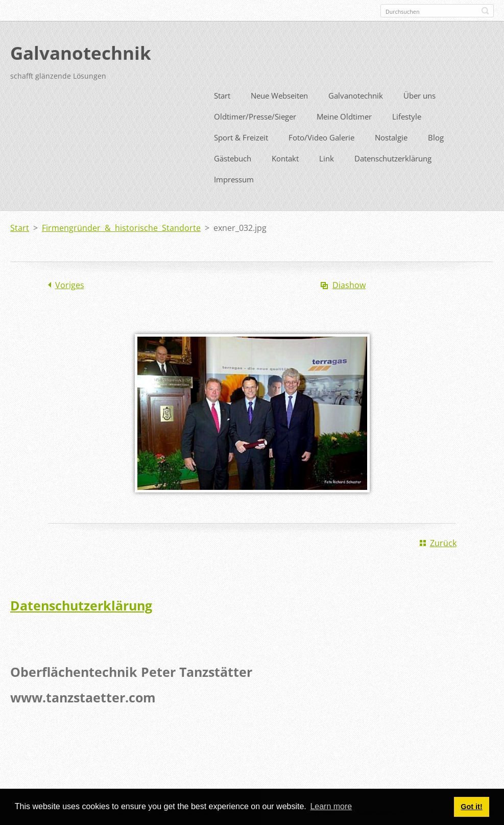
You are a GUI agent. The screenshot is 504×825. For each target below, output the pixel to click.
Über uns (419, 94)
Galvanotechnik (356, 94)
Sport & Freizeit (241, 136)
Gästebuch (233, 157)
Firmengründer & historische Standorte (121, 226)
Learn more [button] (331, 806)
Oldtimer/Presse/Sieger (255, 115)
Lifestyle (407, 115)
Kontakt (285, 157)
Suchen (485, 11)
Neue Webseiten (279, 94)
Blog (436, 136)
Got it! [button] (471, 807)
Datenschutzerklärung (393, 157)
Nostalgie (391, 136)
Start (222, 94)
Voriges (70, 284)
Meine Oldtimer (344, 115)
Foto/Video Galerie (321, 136)
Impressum (234, 178)
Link (327, 157)
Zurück (443, 541)
